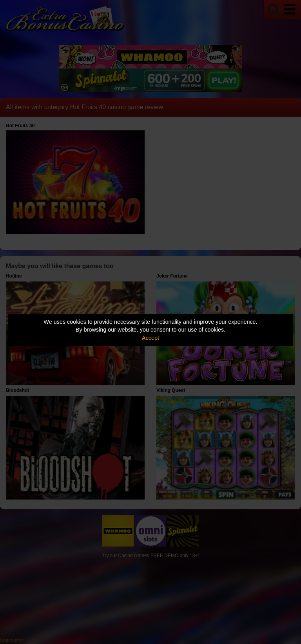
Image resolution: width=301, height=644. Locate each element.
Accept (150, 338)
